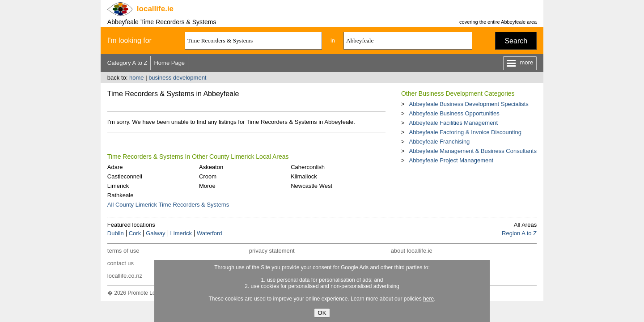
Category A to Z (127, 63)
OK (322, 313)
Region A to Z (519, 233)
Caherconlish (308, 167)
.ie (155, 9)
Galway (155, 233)
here (428, 299)
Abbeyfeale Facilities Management (453, 123)
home (137, 78)
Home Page (169, 63)
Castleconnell (125, 176)
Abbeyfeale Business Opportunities (454, 113)
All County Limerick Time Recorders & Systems (168, 205)
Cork (135, 233)
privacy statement (272, 251)
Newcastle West (311, 186)
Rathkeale (121, 195)
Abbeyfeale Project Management (451, 160)
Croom (208, 176)
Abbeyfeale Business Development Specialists (468, 104)
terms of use (123, 251)
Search (516, 41)
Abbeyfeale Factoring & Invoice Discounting (465, 132)
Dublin (116, 233)
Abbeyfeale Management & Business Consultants (472, 151)
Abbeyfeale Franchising (439, 142)
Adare (115, 167)
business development (177, 78)
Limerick (118, 186)
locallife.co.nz (125, 276)
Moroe (207, 186)
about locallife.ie (412, 251)
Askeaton (211, 167)
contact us (121, 263)
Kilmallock (304, 176)
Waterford (210, 233)
